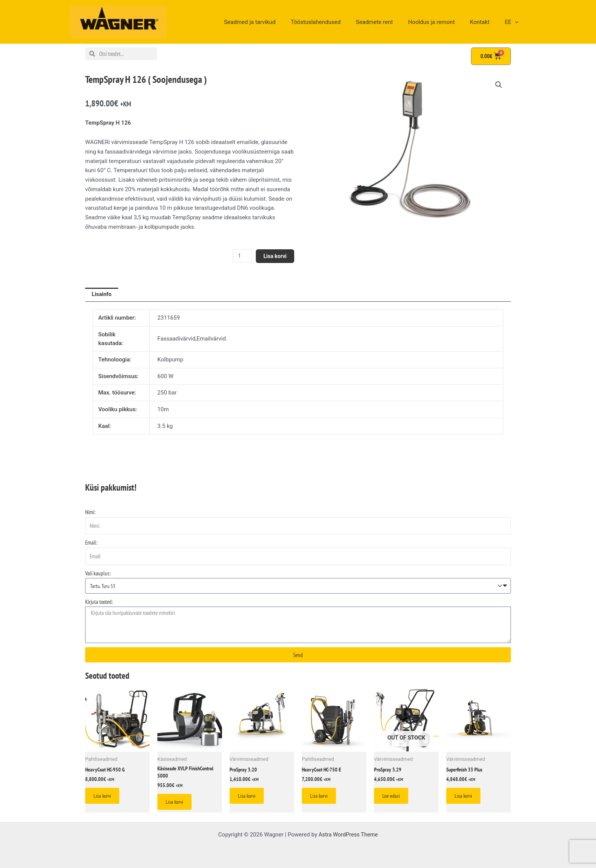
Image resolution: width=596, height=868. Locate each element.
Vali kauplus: (98, 574)
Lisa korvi (274, 256)
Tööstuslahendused (333, 22)
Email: (91, 543)
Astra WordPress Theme (348, 835)
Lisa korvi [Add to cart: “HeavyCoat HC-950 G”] (106, 799)
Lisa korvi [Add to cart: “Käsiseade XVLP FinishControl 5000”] (178, 805)
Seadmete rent (388, 22)
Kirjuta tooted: (99, 603)
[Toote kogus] (240, 256)
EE (514, 22)
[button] (498, 85)
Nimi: (90, 513)
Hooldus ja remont (441, 22)
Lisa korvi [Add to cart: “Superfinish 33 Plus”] (467, 799)
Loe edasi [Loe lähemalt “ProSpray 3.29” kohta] (394, 799)
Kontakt (485, 22)
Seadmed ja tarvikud (271, 22)
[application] (517, 22)
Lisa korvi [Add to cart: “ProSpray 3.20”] (250, 799)
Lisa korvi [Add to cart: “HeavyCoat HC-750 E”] (322, 799)
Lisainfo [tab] (102, 295)
